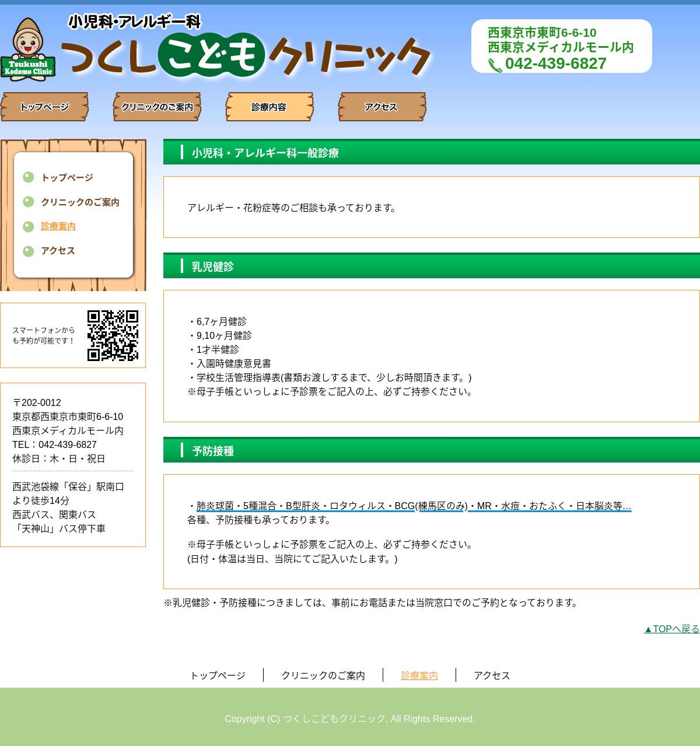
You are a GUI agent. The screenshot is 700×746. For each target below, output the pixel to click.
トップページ (67, 178)
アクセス (58, 251)
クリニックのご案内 (80, 202)
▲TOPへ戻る (672, 629)
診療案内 (58, 226)
